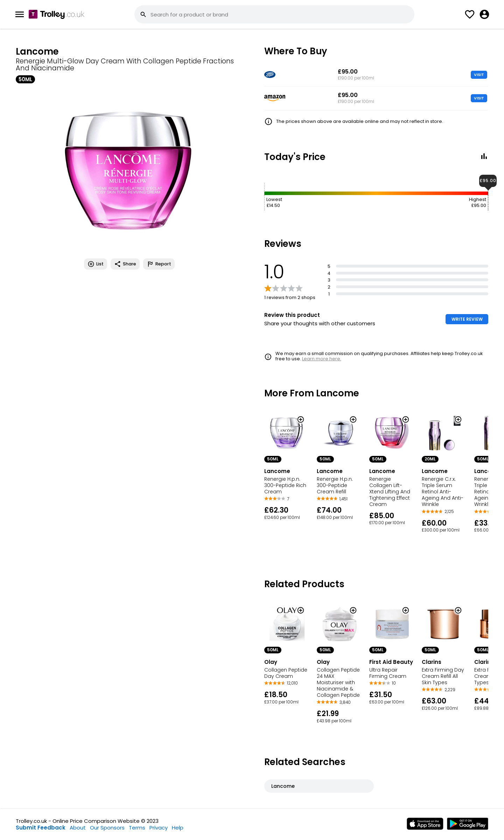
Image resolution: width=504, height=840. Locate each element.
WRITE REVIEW (467, 319)
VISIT (479, 75)
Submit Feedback (41, 828)
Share (125, 264)
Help (178, 828)
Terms (137, 828)
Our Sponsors (107, 828)
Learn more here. (322, 359)
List (96, 264)
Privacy (159, 828)
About (78, 828)
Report (159, 264)
